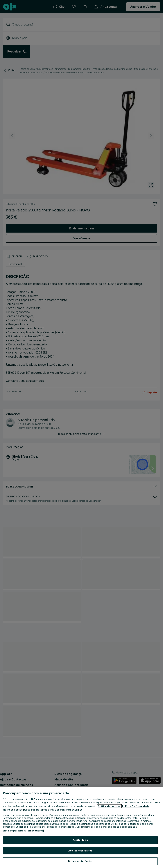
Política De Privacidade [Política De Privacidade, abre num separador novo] (136, 806)
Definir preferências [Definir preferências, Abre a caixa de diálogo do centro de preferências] (80, 861)
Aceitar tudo (80, 840)
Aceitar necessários (80, 851)
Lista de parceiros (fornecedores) (23, 831)
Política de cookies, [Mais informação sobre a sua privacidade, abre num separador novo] (109, 806)
